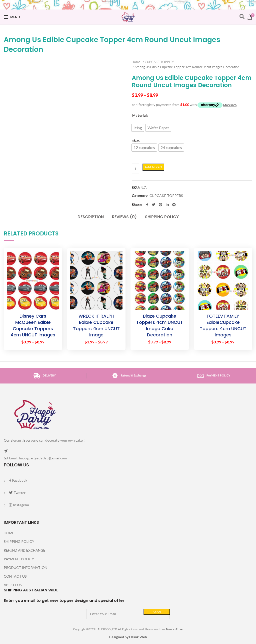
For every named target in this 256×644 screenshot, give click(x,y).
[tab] (91, 214)
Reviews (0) (124, 217)
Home (136, 62)
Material (139, 115)
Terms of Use (174, 629)
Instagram (19, 505)
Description (91, 217)
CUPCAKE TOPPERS (160, 62)
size (135, 140)
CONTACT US (15, 576)
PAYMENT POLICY (19, 559)
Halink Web (138, 637)
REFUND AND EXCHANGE (24, 550)
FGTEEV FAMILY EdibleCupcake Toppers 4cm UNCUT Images (223, 325)
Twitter (17, 493)
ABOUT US (13, 585)
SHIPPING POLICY (162, 217)
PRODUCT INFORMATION (25, 567)
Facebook (18, 480)
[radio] (138, 128)
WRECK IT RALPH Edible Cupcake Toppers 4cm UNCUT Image (96, 325)
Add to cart (153, 167)
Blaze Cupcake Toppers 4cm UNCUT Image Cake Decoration (160, 325)
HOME (9, 533)
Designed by (119, 637)
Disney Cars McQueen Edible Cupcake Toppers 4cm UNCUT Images (33, 325)
